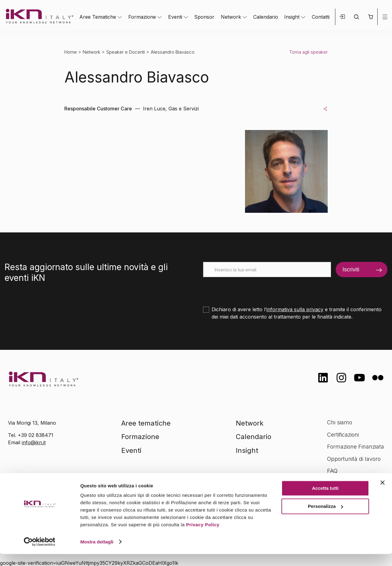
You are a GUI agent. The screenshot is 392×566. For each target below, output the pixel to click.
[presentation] (250, 289)
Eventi (175, 17)
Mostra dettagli (97, 554)
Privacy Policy (203, 537)
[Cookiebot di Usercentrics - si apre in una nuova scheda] (40, 554)
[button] (370, 17)
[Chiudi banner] (383, 495)
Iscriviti (351, 270)
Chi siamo (340, 422)
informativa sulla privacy (295, 309)
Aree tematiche (146, 423)
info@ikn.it (34, 442)
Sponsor (204, 17)
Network (231, 17)
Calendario (266, 17)
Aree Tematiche (98, 17)
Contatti (321, 17)
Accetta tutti (325, 501)
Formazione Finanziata (356, 447)
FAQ (332, 471)
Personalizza (325, 518)
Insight (292, 17)
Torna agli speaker (309, 52)
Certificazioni (343, 435)
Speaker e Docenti (126, 52)
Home (71, 52)
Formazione (142, 17)
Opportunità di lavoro (354, 459)
